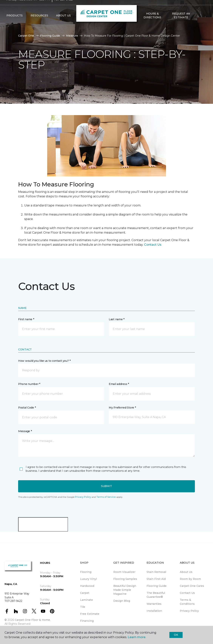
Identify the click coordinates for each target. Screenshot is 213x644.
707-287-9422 (63, 7)
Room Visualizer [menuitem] (124, 572)
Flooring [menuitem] (86, 572)
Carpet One (26, 36)
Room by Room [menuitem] (190, 579)
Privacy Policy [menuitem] (189, 611)
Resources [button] (39, 23)
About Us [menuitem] (186, 572)
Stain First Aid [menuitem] (156, 579)
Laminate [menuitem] (86, 600)
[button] (198, 23)
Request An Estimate (181, 23)
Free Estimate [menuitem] (90, 614)
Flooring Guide (50, 36)
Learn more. (137, 637)
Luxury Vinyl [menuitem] (88, 579)
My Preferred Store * (122, 408)
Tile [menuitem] (83, 607)
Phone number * (29, 384)
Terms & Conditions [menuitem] (187, 602)
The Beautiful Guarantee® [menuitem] (156, 595)
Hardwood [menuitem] (87, 586)
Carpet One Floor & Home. (33, 620)
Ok (176, 635)
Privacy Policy (83, 497)
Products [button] (15, 23)
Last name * (117, 319)
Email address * (119, 384)
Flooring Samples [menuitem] (125, 579)
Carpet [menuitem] (85, 593)
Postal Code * (27, 408)
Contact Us (153, 245)
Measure (72, 36)
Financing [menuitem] (87, 621)
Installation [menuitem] (154, 611)
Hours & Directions (152, 23)
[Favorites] (203, 23)
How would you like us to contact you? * (44, 361)
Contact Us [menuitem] (187, 593)
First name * (26, 319)
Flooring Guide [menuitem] (157, 586)
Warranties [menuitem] (154, 604)
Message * (25, 431)
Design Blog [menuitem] (122, 601)
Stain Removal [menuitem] (156, 572)
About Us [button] (63, 23)
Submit (106, 486)
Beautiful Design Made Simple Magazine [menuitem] (125, 590)
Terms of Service (106, 497)
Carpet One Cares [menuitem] (192, 586)
